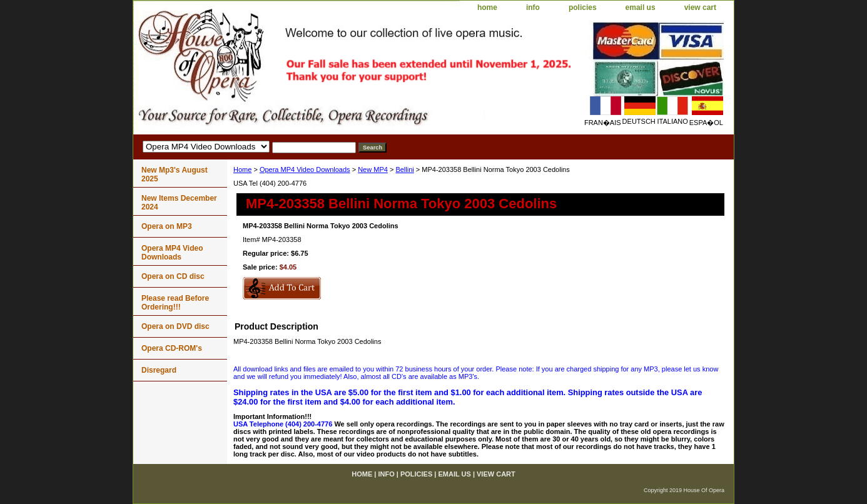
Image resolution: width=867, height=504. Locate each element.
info (533, 8)
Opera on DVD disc (175, 326)
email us (641, 8)
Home (242, 169)
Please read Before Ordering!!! (175, 303)
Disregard (159, 370)
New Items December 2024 (179, 203)
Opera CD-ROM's (172, 348)
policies (583, 8)
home (487, 8)
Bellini (404, 169)
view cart (700, 8)
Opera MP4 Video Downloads (305, 169)
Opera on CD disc (173, 276)
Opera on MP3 (167, 226)
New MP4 (373, 169)
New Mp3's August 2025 (175, 174)
